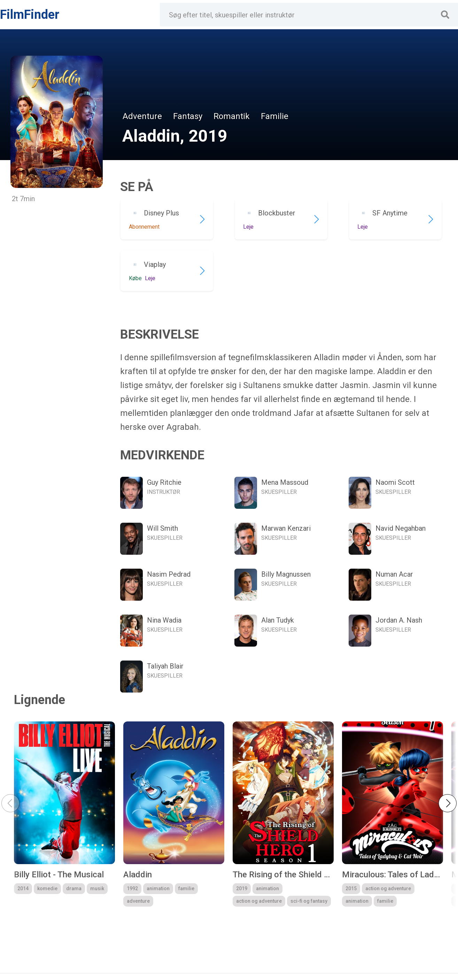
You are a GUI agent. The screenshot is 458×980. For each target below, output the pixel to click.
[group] (64, 814)
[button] (448, 803)
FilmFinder (30, 15)
